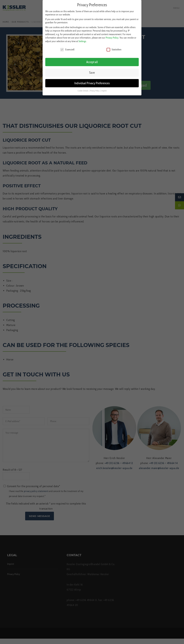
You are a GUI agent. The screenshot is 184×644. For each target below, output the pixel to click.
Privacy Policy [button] (95, 91)
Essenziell (67, 49)
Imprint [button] (104, 91)
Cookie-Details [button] (83, 91)
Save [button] (92, 72)
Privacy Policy (112, 37)
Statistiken (114, 49)
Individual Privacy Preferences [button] (92, 83)
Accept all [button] (92, 62)
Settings (82, 41)
